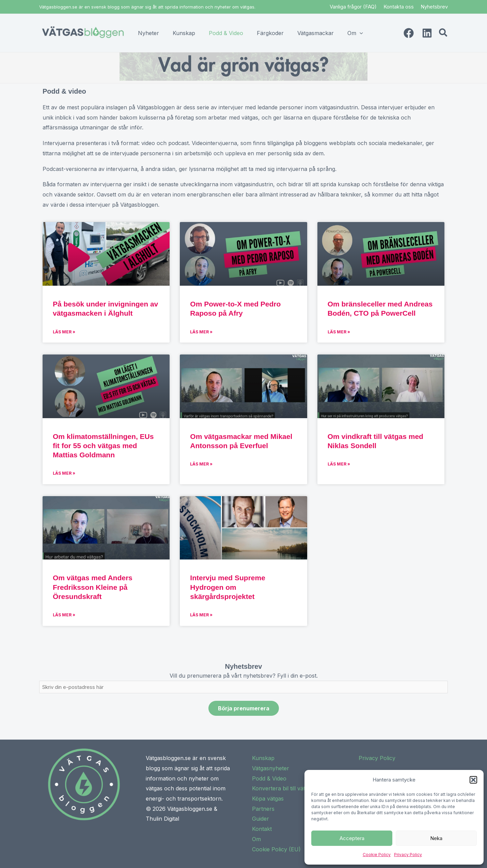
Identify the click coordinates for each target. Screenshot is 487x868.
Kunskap (263, 758)
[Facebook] (409, 33)
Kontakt (262, 829)
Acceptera (352, 838)
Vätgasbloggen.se (190, 809)
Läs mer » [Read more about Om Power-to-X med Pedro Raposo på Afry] (201, 332)
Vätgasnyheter (271, 768)
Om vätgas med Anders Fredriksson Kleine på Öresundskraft (93, 587)
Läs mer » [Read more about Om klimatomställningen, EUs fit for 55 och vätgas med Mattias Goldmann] (64, 473)
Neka (436, 838)
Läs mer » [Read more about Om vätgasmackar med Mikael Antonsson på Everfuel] (201, 464)
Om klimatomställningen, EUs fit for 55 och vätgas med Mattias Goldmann (103, 446)
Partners (263, 809)
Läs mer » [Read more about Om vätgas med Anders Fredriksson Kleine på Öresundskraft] (64, 615)
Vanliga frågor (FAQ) (353, 7)
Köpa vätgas (268, 799)
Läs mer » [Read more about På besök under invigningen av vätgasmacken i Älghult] (64, 332)
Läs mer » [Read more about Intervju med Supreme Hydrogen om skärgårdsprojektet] (201, 615)
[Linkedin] (427, 33)
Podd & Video (269, 778)
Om (256, 839)
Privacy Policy (408, 855)
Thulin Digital (162, 819)
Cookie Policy (377, 855)
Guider (261, 819)
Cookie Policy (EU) (276, 849)
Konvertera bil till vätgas (283, 788)
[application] (360, 33)
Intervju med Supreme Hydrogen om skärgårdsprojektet (228, 587)
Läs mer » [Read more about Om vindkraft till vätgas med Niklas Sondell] (339, 464)
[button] (473, 780)
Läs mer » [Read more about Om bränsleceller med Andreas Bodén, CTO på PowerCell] (339, 332)
